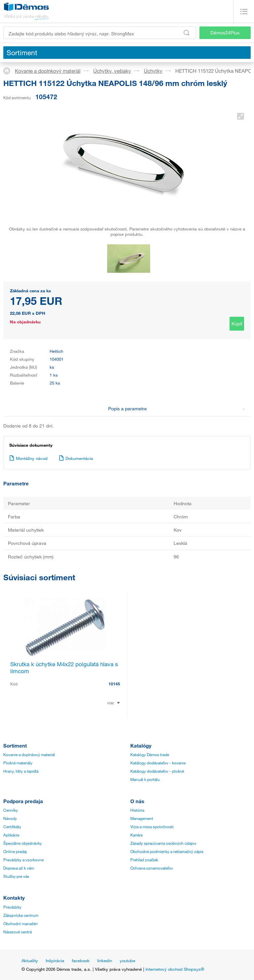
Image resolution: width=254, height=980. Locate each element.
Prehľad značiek (144, 860)
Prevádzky (12, 907)
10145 (114, 684)
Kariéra (136, 835)
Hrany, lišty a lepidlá (21, 771)
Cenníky (11, 810)
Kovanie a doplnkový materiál (48, 71)
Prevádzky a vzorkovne (23, 860)
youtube (127, 960)
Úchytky (153, 71)
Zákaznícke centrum (21, 915)
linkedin (105, 960)
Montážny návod (28, 458)
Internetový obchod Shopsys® (175, 969)
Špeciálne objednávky (22, 843)
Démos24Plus (225, 33)
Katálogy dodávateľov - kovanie (158, 763)
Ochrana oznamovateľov (152, 868)
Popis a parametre (177, 408)
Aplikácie (11, 835)
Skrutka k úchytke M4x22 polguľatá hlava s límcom (64, 668)
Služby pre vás (16, 876)
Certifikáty (12, 827)
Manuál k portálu (145, 779)
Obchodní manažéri (21, 923)
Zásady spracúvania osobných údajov (163, 843)
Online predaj (15, 851)
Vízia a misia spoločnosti (152, 827)
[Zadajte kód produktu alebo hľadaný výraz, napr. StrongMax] (100, 33)
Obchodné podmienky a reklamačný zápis (167, 851)
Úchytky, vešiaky (112, 71)
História (137, 810)
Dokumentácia (76, 458)
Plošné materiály (18, 763)
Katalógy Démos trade (150, 755)
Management (142, 818)
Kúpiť (237, 324)
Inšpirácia (55, 960)
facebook (81, 960)
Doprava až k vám (19, 868)
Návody (10, 818)
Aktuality (30, 960)
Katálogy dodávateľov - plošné (157, 771)
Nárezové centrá (18, 932)
